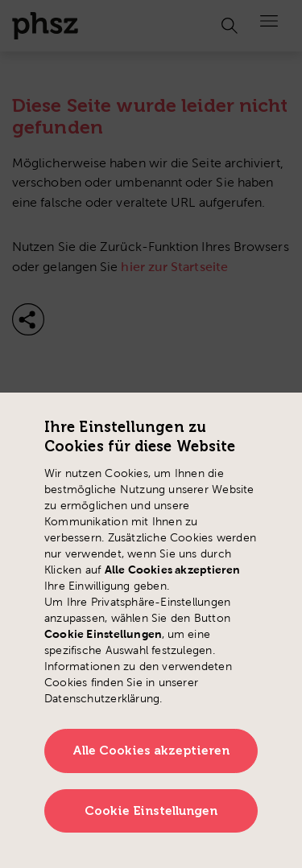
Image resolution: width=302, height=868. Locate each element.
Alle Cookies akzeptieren (151, 751)
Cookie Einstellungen (151, 811)
